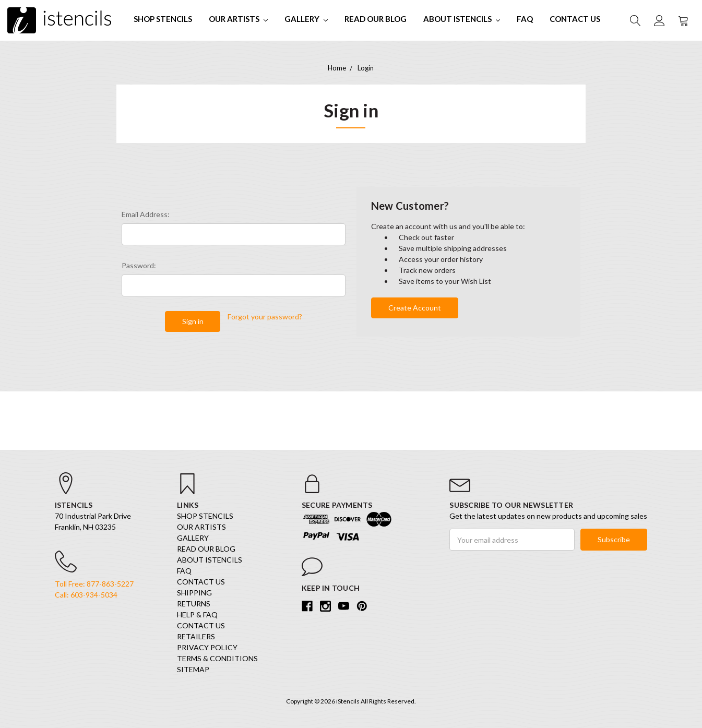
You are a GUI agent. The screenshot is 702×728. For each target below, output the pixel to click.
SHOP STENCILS (163, 19)
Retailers (196, 636)
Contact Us (575, 19)
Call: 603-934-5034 (86, 595)
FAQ (525, 19)
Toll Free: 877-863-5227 (94, 584)
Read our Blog (376, 19)
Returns (194, 604)
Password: (139, 265)
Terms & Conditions (217, 658)
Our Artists (238, 19)
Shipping (194, 593)
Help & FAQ (197, 614)
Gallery (306, 19)
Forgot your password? (265, 317)
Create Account (415, 308)
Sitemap (193, 669)
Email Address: (146, 214)
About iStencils (462, 19)
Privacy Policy (207, 647)
